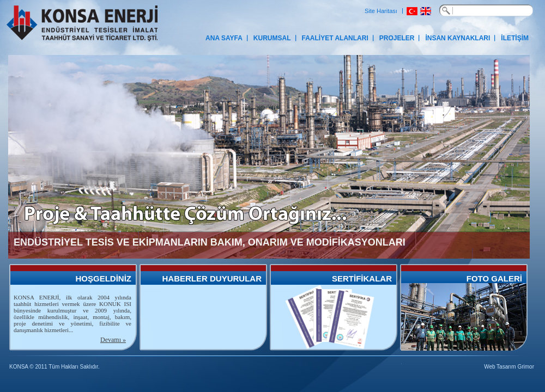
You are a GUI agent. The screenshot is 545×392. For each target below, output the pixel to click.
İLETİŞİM (515, 38)
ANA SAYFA (224, 38)
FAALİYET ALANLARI (335, 38)
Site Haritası (381, 11)
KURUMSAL (272, 38)
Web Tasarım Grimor (509, 367)
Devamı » (113, 340)
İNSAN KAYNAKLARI (458, 38)
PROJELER (397, 38)
